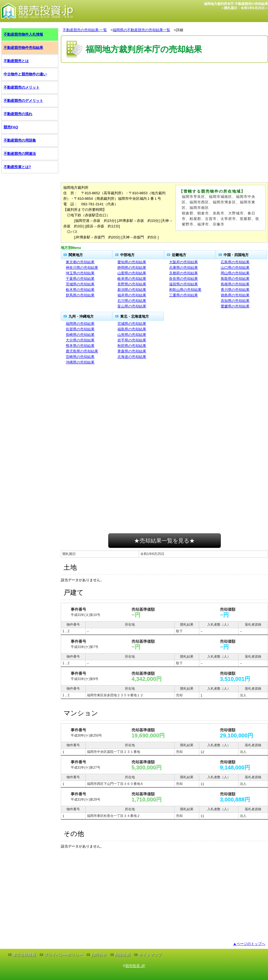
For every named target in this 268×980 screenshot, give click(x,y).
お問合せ (99, 955)
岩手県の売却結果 (132, 340)
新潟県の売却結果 (132, 290)
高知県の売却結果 (235, 301)
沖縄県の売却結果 (80, 362)
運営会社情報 (24, 955)
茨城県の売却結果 (80, 284)
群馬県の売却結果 (80, 295)
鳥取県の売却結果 (235, 279)
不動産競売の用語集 (20, 140)
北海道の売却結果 (132, 357)
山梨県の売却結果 (132, 273)
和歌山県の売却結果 (185, 290)
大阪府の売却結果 (183, 262)
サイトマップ (150, 955)
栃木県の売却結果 (80, 290)
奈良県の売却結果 (183, 279)
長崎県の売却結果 (80, 335)
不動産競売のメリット (22, 87)
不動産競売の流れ (18, 114)
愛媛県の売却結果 (235, 306)
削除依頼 (122, 955)
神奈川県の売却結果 (82, 268)
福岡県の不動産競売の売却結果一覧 (141, 30)
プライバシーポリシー (63, 955)
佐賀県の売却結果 (80, 329)
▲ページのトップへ (249, 944)
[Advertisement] (164, 81)
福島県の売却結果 (132, 329)
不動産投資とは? (17, 167)
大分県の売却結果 (80, 340)
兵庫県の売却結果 (183, 268)
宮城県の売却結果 (132, 324)
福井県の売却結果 (132, 295)
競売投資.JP (135, 966)
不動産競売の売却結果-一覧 (85, 30)
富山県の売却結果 (132, 306)
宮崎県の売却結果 (80, 357)
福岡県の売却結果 (80, 324)
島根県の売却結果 (235, 284)
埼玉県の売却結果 (80, 273)
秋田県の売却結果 (132, 346)
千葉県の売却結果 (80, 279)
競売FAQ (11, 127)
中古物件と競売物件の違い (25, 74)
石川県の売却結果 (132, 301)
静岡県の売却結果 (132, 268)
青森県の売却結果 (132, 351)
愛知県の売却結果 (132, 262)
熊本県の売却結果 (80, 346)
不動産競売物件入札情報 (23, 34)
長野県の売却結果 (132, 284)
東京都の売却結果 (80, 262)
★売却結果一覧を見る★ (164, 541)
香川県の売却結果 (235, 290)
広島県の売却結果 (235, 262)
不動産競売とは (16, 61)
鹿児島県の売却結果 (82, 351)
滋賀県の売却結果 (183, 284)
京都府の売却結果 (183, 273)
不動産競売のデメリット (23, 101)
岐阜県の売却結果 (132, 279)
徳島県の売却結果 (235, 295)
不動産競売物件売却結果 (23, 48)
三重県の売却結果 (183, 295)
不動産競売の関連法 (20, 154)
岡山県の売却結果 (235, 273)
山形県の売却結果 (132, 335)
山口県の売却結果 (235, 268)
